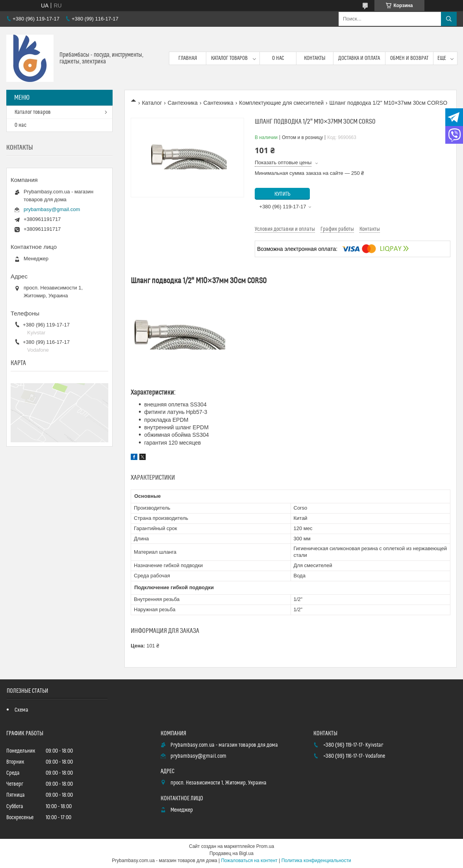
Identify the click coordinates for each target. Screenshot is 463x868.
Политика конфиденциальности (316, 861)
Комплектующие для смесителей (281, 103)
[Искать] (449, 19)
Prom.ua (265, 846)
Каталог (152, 103)
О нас (278, 58)
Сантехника (183, 103)
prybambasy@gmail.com (52, 209)
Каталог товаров (229, 58)
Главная (188, 58)
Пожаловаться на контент (249, 861)
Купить (282, 194)
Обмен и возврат (409, 58)
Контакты (315, 58)
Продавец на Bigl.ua (231, 853)
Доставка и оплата (359, 58)
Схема (21, 710)
